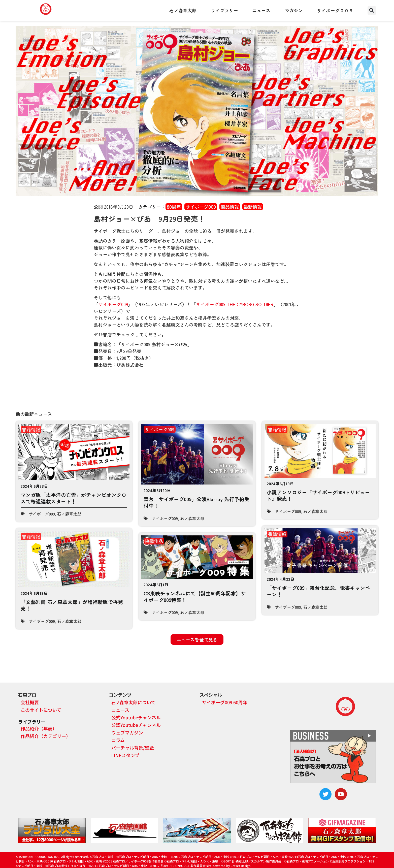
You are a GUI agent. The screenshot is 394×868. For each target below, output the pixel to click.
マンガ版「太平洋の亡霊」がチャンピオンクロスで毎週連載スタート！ (74, 498)
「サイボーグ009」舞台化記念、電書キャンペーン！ (318, 591)
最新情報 (253, 207)
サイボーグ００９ (335, 10)
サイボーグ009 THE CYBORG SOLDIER (235, 304)
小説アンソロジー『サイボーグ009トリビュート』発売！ (318, 495)
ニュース (261, 10)
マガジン (294, 10)
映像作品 (154, 541)
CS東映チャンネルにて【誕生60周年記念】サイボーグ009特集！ (195, 597)
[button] (372, 10)
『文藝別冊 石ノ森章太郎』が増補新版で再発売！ (72, 605)
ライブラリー (224, 10)
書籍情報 (31, 429)
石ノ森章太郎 (183, 10)
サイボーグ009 (201, 207)
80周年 (174, 207)
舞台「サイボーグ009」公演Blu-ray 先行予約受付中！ (196, 502)
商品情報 (230, 207)
